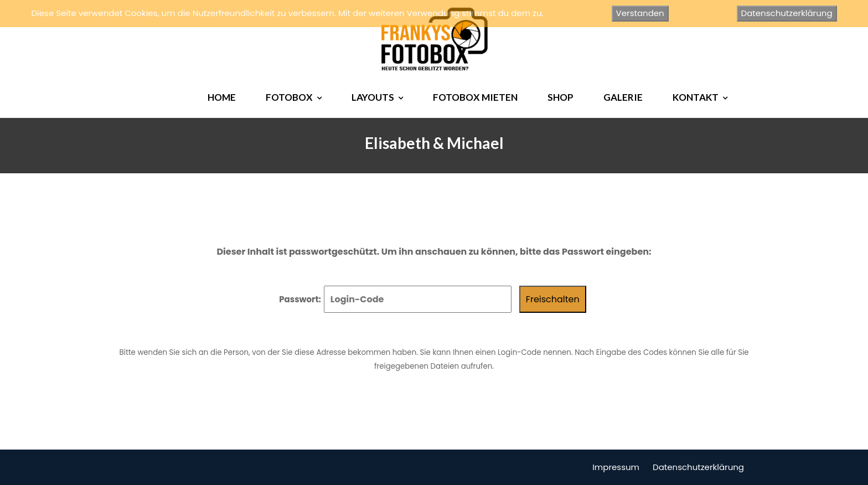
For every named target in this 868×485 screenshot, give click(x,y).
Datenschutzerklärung (698, 467)
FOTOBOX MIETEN (475, 97)
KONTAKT (696, 97)
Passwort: (395, 299)
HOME (222, 97)
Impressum (616, 467)
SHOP (560, 97)
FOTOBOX (289, 97)
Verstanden (640, 13)
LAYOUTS (373, 97)
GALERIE (623, 97)
